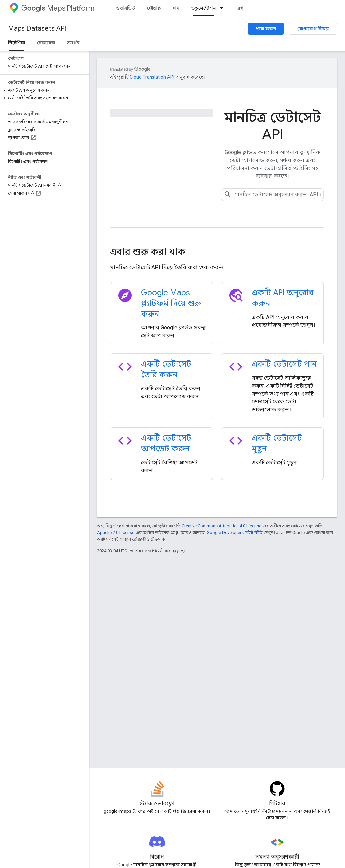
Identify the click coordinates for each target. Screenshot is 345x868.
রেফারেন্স (46, 43)
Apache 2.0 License (116, 532)
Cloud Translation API (152, 77)
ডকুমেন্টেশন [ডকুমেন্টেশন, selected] (203, 8)
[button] (43, 90)
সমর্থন (73, 43)
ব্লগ (241, 8)
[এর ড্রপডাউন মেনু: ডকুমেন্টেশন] (224, 8)
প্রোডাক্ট (154, 8)
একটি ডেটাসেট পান (284, 364)
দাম (176, 8)
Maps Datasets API (37, 29)
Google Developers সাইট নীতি (235, 532)
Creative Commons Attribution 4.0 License (221, 526)
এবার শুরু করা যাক (148, 252)
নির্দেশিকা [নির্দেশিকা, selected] (17, 43)
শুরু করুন (266, 29)
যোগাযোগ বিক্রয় (313, 29)
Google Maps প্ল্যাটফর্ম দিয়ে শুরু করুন (171, 303)
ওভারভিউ (126, 8)
